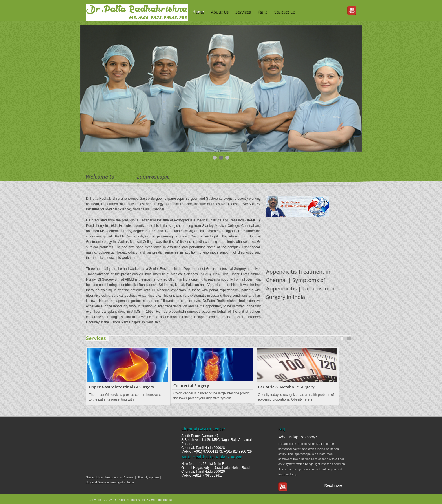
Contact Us (284, 12)
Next (349, 338)
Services (243, 12)
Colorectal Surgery (191, 386)
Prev (345, 338)
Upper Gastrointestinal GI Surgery (121, 387)
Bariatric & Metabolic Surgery (286, 387)
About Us (219, 12)
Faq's (262, 12)
